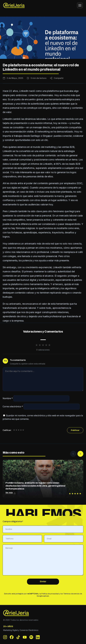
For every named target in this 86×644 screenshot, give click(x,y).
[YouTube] (25, 637)
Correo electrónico (13, 407)
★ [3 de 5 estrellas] (19, 430)
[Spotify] (31, 637)
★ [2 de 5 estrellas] (16, 430)
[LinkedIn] (38, 637)
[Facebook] (12, 637)
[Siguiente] (80, 454)
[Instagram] (5, 637)
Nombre (8, 398)
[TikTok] (18, 637)
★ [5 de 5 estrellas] (23, 430)
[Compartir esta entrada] (57, 78)
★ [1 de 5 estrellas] (14, 430)
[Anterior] (73, 454)
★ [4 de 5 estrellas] (21, 430)
